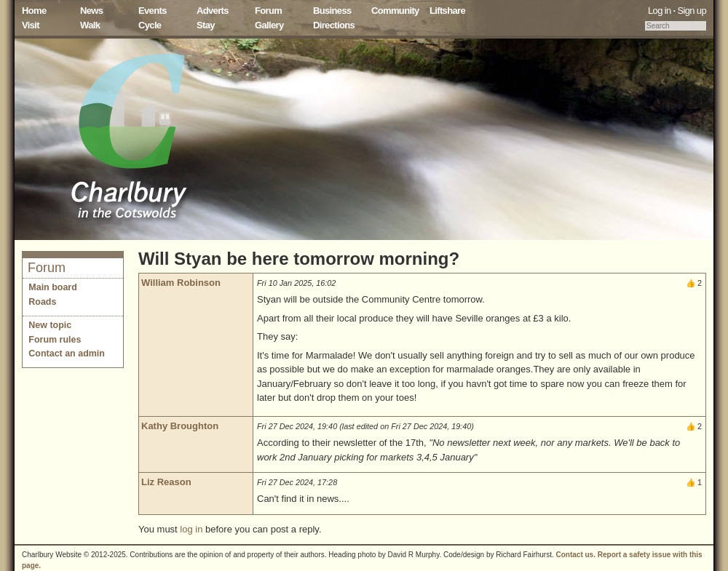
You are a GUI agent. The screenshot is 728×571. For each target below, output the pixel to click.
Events (153, 11)
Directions (334, 25)
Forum (268, 11)
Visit (31, 25)
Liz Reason (166, 482)
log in (191, 529)
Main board (53, 287)
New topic (50, 325)
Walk (90, 25)
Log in (660, 11)
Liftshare (447, 11)
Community (395, 11)
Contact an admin (67, 354)
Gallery (269, 25)
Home (34, 11)
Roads (42, 302)
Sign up (692, 11)
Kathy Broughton (180, 426)
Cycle (150, 25)
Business (332, 11)
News (91, 11)
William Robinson (181, 283)
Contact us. (576, 555)
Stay (206, 25)
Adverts (213, 11)
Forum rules (55, 340)
